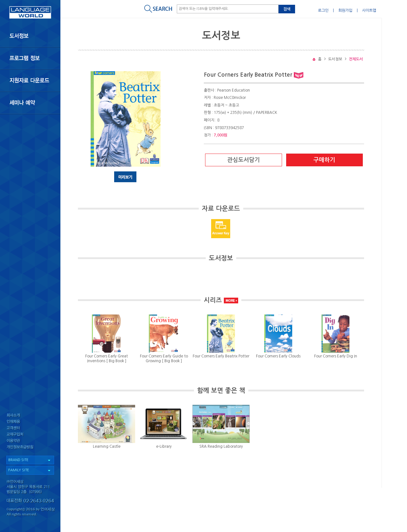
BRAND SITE (18, 460)
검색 (287, 9)
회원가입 (345, 10)
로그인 (323, 10)
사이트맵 (369, 10)
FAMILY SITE (19, 470)
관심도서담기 (244, 160)
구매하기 (324, 160)
